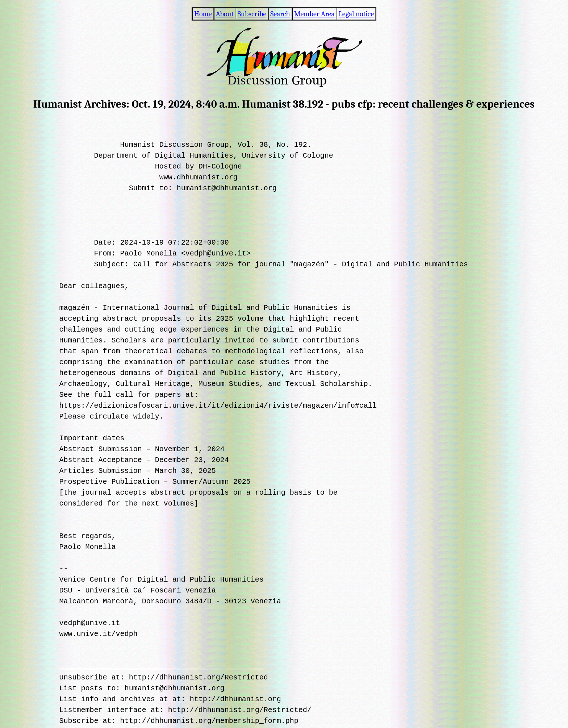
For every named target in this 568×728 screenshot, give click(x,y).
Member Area (314, 14)
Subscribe (252, 14)
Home (203, 14)
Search (280, 14)
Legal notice (356, 14)
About (225, 14)
